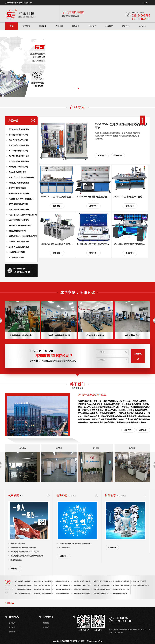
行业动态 (12, 627)
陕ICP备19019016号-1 (94, 641)
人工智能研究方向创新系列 (19, 129)
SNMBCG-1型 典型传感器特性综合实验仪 (97, 244)
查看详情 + (102, 156)
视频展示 (93, 26)
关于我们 (26, 26)
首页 (11, 26)
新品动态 (12, 632)
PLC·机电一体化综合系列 (18, 151)
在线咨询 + (118, 156)
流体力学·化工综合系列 (17, 172)
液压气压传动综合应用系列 (19, 156)
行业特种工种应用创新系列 (19, 242)
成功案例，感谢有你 (77, 292)
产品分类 (13, 121)
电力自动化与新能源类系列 (19, 161)
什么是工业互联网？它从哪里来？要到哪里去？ (75, 543)
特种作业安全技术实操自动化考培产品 (23, 236)
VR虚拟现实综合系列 (17, 252)
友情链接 (8, 603)
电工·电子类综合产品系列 (18, 140)
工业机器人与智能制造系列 (19, 183)
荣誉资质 (46, 623)
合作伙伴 (143, 26)
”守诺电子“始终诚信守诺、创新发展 (23, 548)
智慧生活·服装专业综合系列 (19, 193)
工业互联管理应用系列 (17, 188)
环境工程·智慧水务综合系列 (19, 210)
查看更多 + (15, 569)
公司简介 (46, 627)
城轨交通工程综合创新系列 (19, 220)
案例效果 (76, 26)
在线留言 (109, 26)
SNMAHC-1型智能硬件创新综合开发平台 (134, 244)
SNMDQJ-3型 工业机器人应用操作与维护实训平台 (65, 244)
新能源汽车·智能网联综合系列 (20, 226)
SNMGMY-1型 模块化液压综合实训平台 (97, 197)
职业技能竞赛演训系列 (17, 231)
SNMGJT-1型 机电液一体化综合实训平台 (133, 197)
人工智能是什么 (64, 548)
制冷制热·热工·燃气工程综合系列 (21, 199)
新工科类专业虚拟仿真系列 (19, 247)
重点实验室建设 (16, 560)
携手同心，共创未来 (18, 543)
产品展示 (59, 26)
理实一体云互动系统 (16, 258)
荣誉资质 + (143, 430)
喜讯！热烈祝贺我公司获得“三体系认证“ (25, 552)
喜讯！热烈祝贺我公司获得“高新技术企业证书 (27, 556)
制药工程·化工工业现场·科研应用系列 (23, 215)
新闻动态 (43, 26)
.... (57, 200)
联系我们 (146, 3)
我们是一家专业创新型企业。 (93, 395)
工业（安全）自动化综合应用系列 (21, 177)
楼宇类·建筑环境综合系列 (18, 204)
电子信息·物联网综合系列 (18, 135)
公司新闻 (12, 623)
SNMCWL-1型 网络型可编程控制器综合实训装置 (65, 197)
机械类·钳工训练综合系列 (18, 167)
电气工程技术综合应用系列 (19, 145)
